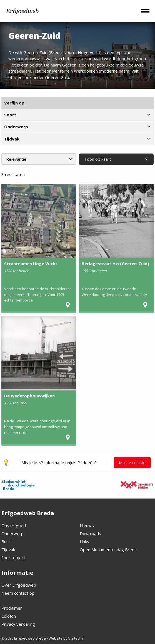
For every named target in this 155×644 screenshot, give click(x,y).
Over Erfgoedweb (19, 585)
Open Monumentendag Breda (108, 550)
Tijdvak (8, 550)
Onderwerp (12, 533)
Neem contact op (18, 593)
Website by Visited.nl (66, 638)
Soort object (13, 558)
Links (84, 541)
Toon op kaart (116, 159)
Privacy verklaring (18, 624)
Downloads (90, 533)
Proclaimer (12, 608)
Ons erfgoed (14, 525)
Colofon (9, 616)
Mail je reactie (132, 462)
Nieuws (87, 525)
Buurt (7, 541)
